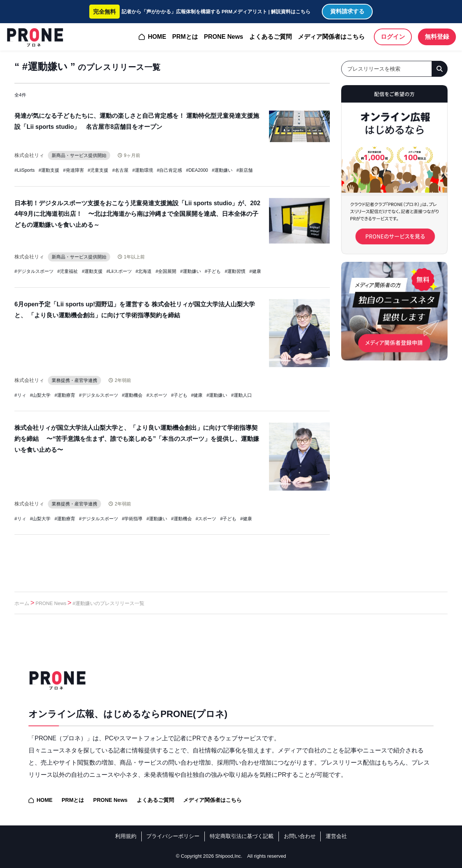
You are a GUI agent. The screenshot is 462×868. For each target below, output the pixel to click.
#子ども (213, 271)
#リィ (20, 395)
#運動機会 (132, 395)
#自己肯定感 (170, 170)
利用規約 (126, 836)
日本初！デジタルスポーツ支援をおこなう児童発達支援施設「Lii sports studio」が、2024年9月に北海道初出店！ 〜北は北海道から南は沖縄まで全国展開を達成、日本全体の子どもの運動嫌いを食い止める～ (137, 214)
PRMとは (185, 37)
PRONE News (224, 37)
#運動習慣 (235, 271)
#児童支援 (98, 170)
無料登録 (437, 37)
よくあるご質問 (271, 37)
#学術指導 (132, 519)
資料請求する (347, 11)
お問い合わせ (300, 836)
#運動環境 (143, 170)
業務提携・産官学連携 (78, 380)
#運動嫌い (222, 170)
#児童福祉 (68, 271)
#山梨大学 (40, 395)
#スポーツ (157, 395)
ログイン (393, 37)
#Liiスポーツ (119, 271)
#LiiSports (25, 170)
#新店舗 (244, 170)
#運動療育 (65, 395)
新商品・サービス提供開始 (82, 155)
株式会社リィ (30, 155)
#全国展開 (166, 271)
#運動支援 (49, 170)
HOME (157, 37)
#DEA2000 (197, 170)
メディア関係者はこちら (331, 37)
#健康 (255, 271)
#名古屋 (120, 170)
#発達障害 (74, 170)
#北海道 (144, 271)
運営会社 (336, 836)
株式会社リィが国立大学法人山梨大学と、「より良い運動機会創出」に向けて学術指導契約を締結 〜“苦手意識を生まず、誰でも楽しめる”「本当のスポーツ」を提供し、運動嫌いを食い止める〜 (137, 439)
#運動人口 (241, 395)
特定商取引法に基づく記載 (242, 836)
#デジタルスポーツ (34, 271)
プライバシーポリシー (173, 836)
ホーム (22, 603)
